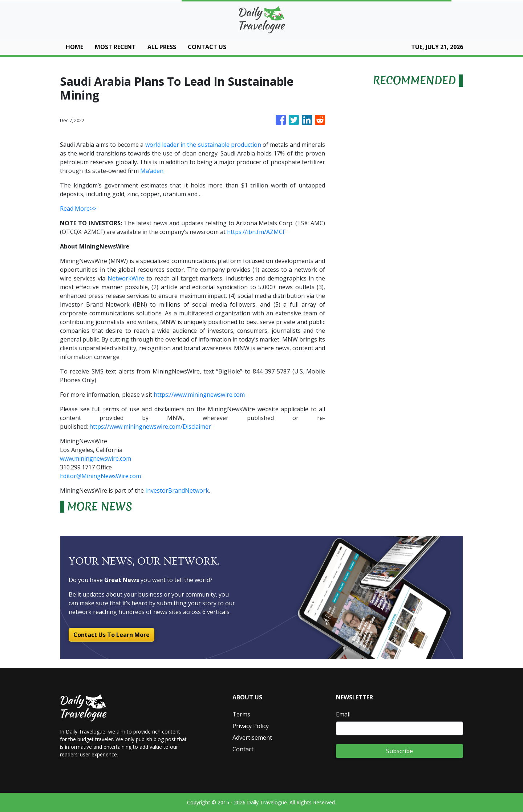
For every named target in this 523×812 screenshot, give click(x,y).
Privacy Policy (251, 726)
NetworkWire (126, 278)
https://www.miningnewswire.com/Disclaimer (150, 427)
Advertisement (252, 738)
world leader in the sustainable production (203, 145)
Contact (243, 749)
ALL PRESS (162, 47)
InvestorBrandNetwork (177, 490)
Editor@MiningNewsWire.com (100, 476)
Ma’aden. (152, 171)
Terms (241, 714)
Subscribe (400, 751)
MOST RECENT (115, 47)
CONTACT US (207, 47)
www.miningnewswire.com (96, 458)
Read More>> (78, 209)
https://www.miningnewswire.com (199, 395)
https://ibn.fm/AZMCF (256, 232)
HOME (74, 47)
